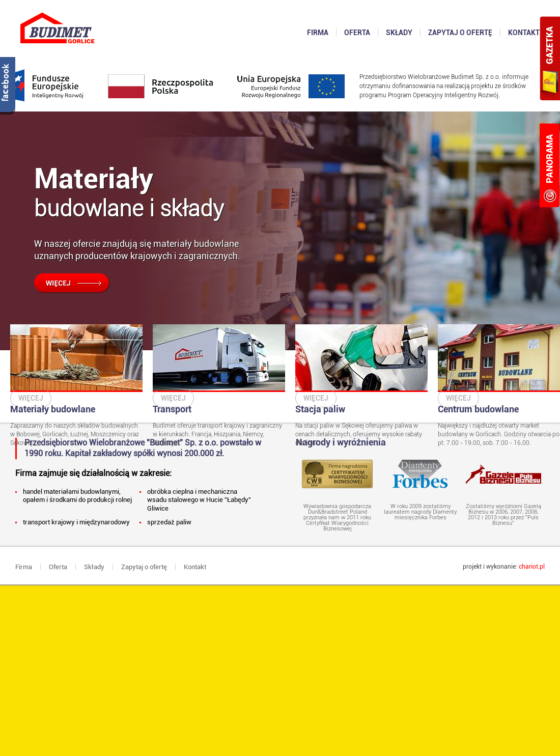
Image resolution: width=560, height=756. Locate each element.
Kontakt (195, 567)
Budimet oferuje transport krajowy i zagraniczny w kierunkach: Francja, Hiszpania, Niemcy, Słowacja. (219, 385)
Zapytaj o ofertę (144, 567)
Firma (24, 567)
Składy (94, 567)
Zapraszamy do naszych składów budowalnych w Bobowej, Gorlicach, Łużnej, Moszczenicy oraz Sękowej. (76, 385)
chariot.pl (532, 567)
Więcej (31, 398)
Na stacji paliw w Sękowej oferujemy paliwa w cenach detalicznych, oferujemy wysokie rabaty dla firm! (361, 385)
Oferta (58, 567)
